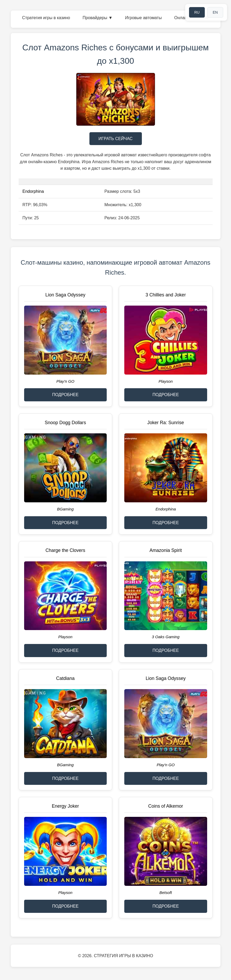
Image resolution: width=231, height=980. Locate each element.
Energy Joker (65, 806)
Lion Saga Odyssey (65, 295)
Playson (166, 381)
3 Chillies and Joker (166, 295)
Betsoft (166, 893)
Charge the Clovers (65, 550)
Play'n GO (65, 381)
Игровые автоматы (143, 18)
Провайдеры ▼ (98, 18)
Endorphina (33, 191)
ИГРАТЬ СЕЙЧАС (115, 139)
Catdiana (65, 678)
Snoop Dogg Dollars (65, 423)
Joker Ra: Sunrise (166, 423)
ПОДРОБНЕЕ (65, 395)
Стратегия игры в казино (46, 18)
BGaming (65, 509)
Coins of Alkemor (166, 806)
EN (215, 12)
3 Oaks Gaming (166, 637)
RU (197, 12)
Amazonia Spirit (166, 550)
